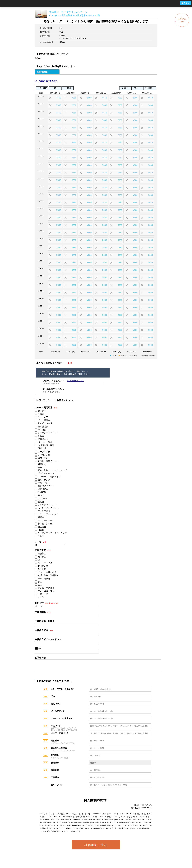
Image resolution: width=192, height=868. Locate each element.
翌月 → (138, 88)
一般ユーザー (44, 594)
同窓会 (41, 530)
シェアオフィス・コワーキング (52, 533)
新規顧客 (42, 554)
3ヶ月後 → (150, 88)
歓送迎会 (42, 527)
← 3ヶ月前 (42, 88)
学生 (40, 582)
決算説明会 (43, 427)
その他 (41, 536)
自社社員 (42, 569)
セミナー (42, 411)
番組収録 (42, 492)
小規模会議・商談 (46, 445)
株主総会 (42, 430)
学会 (40, 467)
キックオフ (43, 417)
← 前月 (55, 88)
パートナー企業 (45, 563)
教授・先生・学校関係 (48, 575)
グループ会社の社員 (47, 572)
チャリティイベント (47, 505)
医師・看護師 (44, 579)
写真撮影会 (43, 489)
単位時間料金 (42, 72)
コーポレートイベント (48, 433)
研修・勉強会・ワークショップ (52, 470)
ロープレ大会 (44, 452)
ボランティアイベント (48, 508)
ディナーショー (45, 521)
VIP (39, 560)
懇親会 (41, 517)
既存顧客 (42, 557)
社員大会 (42, 414)
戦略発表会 (43, 439)
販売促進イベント (46, 473)
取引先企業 (43, 566)
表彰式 (41, 436)
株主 (40, 585)
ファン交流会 (44, 511)
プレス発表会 (44, 420)
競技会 (41, 495)
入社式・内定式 (45, 423)
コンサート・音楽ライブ (49, 477)
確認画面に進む (96, 847)
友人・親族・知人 (46, 591)
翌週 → (125, 88)
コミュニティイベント (48, 514)
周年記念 (42, 464)
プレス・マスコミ (46, 588)
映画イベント (44, 483)
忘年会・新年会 (45, 524)
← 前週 (68, 88)
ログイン (185, 3)
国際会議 (42, 448)
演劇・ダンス (44, 480)
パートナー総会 (45, 442)
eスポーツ (42, 499)
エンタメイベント (46, 486)
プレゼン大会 (44, 455)
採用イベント (44, 458)
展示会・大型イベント (48, 461)
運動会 (41, 502)
